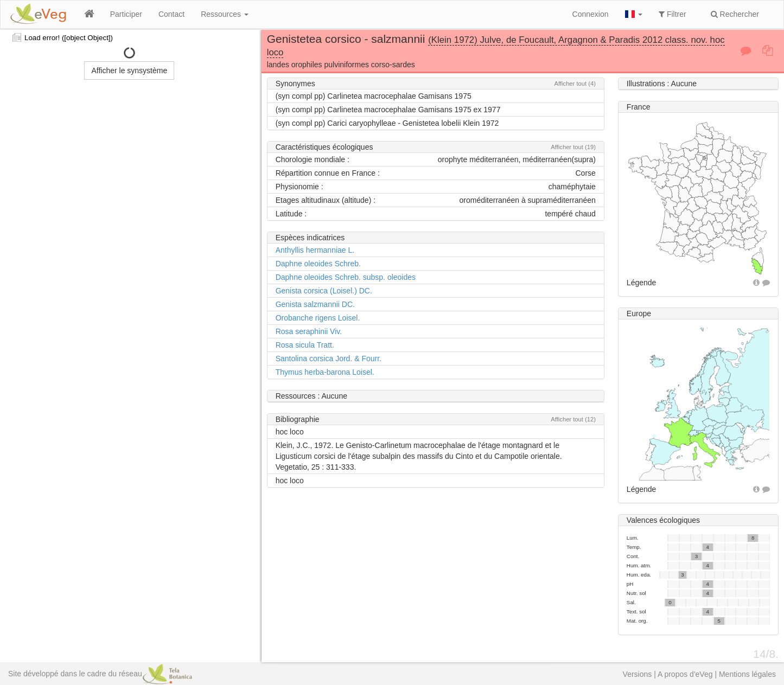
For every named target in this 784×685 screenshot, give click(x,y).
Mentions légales (747, 674)
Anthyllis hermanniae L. (315, 250)
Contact (171, 14)
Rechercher (735, 14)
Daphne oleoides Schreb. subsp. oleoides (346, 277)
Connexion (591, 14)
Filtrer (673, 14)
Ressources (225, 14)
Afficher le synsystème (129, 71)
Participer (126, 14)
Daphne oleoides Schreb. (318, 264)
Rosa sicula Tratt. (305, 345)
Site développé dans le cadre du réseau (100, 674)
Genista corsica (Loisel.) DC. (324, 291)
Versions (638, 674)
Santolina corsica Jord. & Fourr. (329, 358)
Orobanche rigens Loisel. (318, 318)
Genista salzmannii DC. (315, 304)
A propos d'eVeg (685, 674)
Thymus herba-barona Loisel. (325, 372)
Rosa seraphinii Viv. (309, 331)
